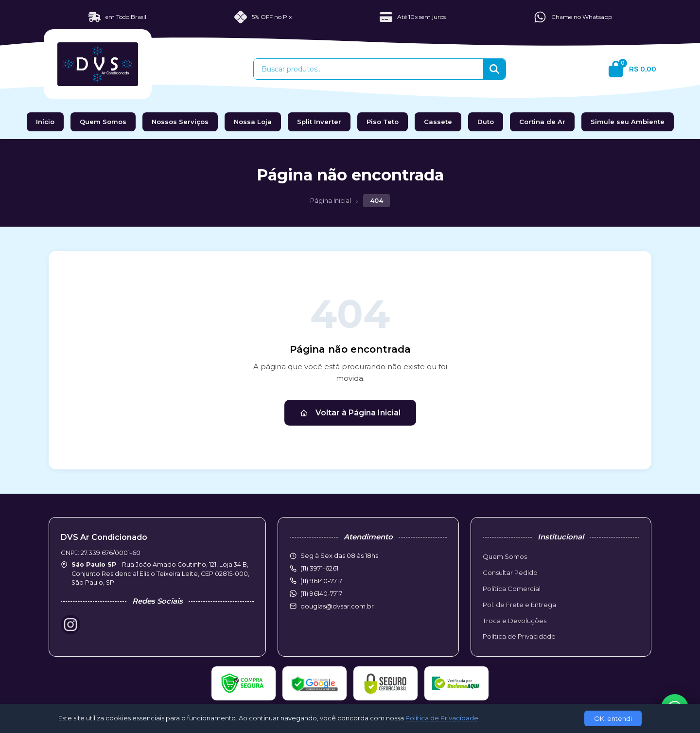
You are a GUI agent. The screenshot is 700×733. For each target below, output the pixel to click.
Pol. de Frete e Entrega (519, 605)
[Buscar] (494, 69)
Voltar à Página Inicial (350, 413)
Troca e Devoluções (515, 621)
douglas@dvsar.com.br (337, 606)
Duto (486, 122)
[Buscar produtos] (368, 69)
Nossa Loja (253, 122)
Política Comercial (512, 589)
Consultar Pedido (510, 572)
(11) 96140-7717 (321, 593)
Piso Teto (383, 122)
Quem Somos (103, 122)
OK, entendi (613, 718)
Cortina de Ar (542, 122)
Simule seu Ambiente (628, 122)
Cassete (438, 122)
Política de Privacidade (519, 636)
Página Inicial (331, 200)
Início (45, 122)
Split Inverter (319, 122)
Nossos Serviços (180, 122)
